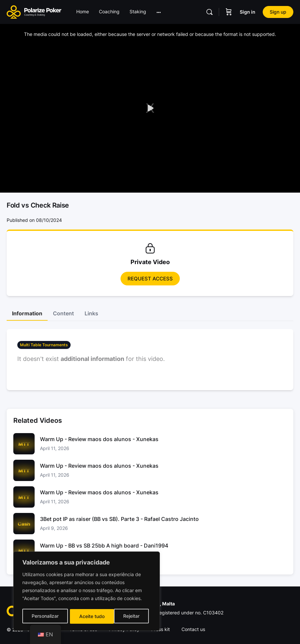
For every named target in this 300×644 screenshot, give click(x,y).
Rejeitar (87, 616)
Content (63, 313)
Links (91, 313)
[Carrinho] (229, 12)
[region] (87, 592)
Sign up (278, 12)
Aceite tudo (129, 616)
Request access (150, 279)
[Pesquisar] (209, 12)
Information (27, 313)
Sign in (248, 12)
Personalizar (45, 616)
